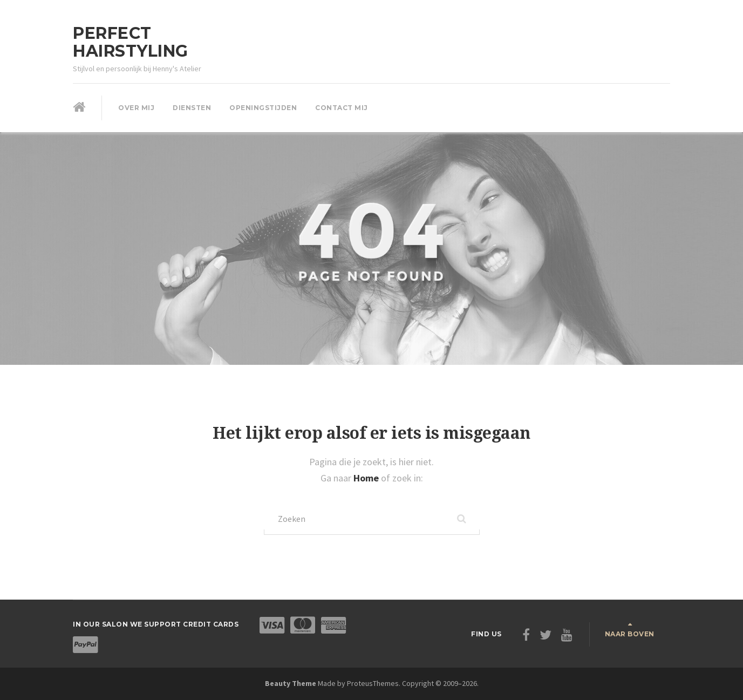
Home (367, 478)
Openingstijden (263, 108)
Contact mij (342, 108)
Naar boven (630, 634)
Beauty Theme (291, 683)
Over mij (136, 108)
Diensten (192, 108)
